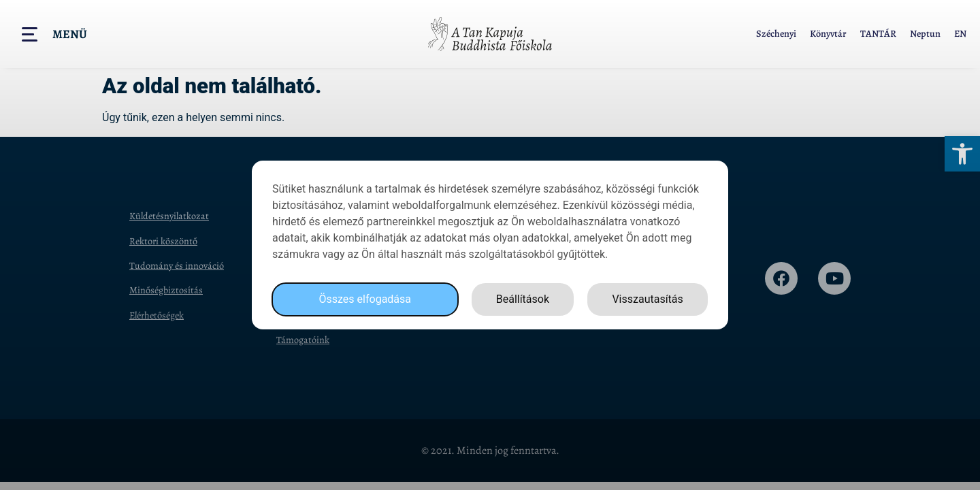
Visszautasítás (647, 299)
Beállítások (523, 299)
